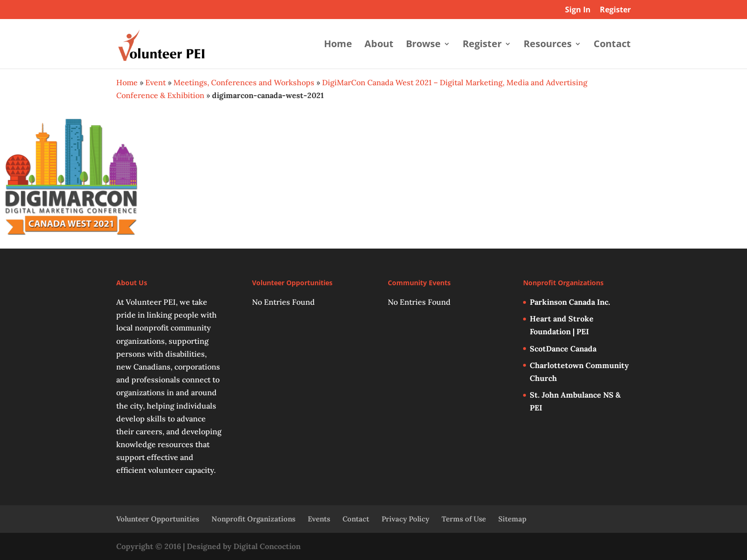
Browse (423, 45)
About (379, 45)
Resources (548, 45)
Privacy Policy (405, 519)
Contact (612, 45)
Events (319, 519)
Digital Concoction (267, 546)
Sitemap (512, 519)
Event (156, 82)
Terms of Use (464, 519)
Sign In (578, 10)
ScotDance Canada (563, 349)
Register (615, 10)
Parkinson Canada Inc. (570, 302)
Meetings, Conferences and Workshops (244, 82)
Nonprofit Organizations (253, 519)
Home (338, 45)
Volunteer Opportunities (158, 519)
